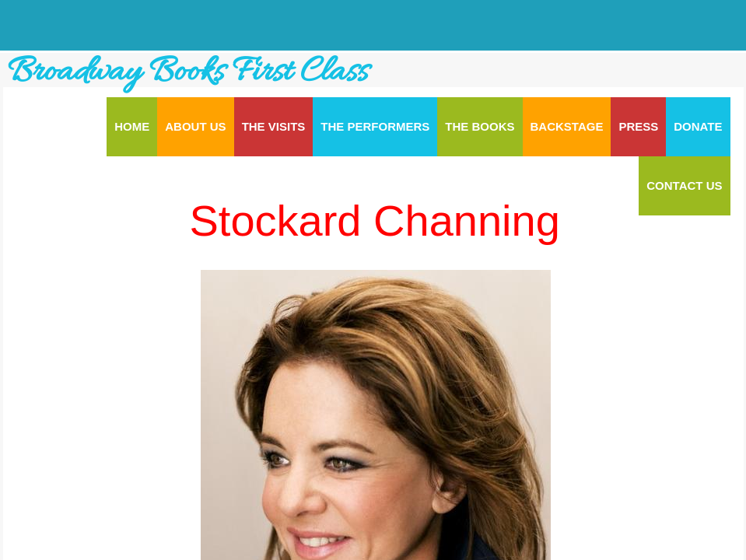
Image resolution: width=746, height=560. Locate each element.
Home (132, 126)
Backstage (567, 126)
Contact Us (684, 185)
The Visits (274, 126)
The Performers (375, 126)
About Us (195, 126)
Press (638, 126)
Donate (698, 126)
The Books (480, 126)
